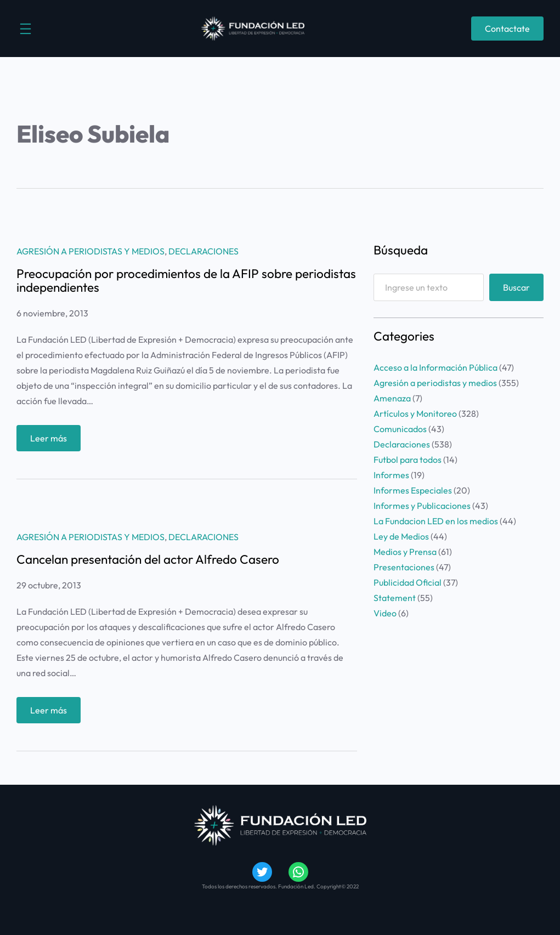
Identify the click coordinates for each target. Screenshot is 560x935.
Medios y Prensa (405, 552)
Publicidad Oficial (408, 582)
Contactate (507, 29)
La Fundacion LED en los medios (436, 521)
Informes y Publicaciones (422, 506)
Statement (395, 598)
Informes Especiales (413, 490)
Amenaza (392, 398)
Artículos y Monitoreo (415, 413)
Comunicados (400, 429)
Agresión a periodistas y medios (90, 251)
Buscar (516, 287)
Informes (391, 475)
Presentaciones (404, 567)
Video (385, 613)
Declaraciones (203, 251)
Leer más (52, 441)
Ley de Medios (401, 536)
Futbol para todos (408, 460)
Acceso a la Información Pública (435, 367)
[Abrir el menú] (26, 29)
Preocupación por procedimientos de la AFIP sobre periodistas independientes (186, 281)
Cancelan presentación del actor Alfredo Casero (148, 560)
